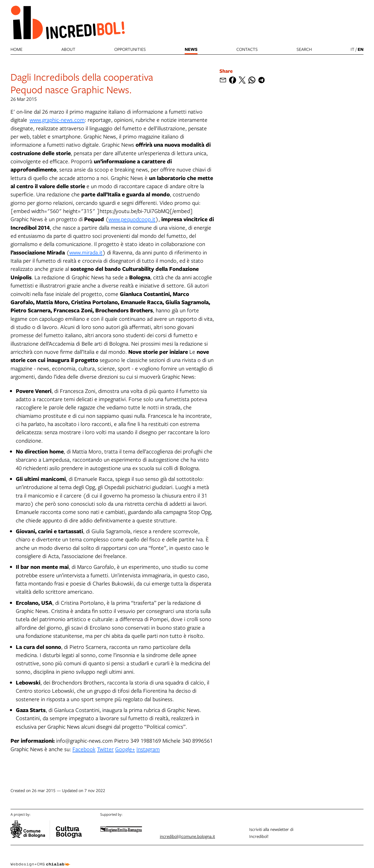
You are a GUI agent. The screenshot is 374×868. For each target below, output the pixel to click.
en (361, 49)
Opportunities (130, 49)
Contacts (247, 49)
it (353, 49)
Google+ (125, 749)
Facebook (84, 749)
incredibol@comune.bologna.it (187, 836)
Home (17, 49)
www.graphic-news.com (57, 120)
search (304, 49)
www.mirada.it (86, 252)
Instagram (148, 749)
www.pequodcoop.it (132, 219)
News (191, 49)
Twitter (105, 749)
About (68, 49)
